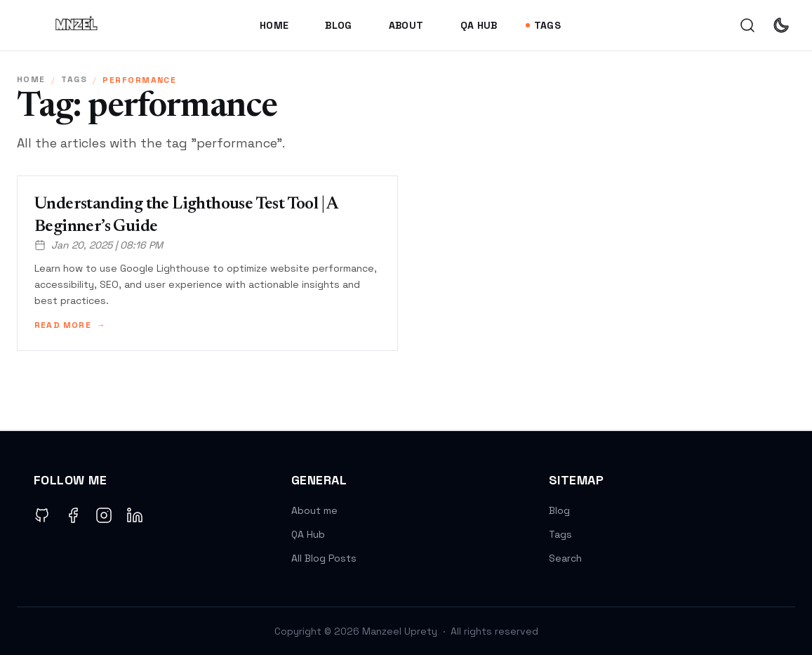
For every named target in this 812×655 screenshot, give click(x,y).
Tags (543, 25)
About (406, 25)
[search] (747, 25)
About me (314, 510)
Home (274, 25)
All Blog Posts (324, 558)
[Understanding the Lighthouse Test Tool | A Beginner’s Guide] (207, 263)
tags (74, 79)
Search (565, 558)
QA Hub (479, 25)
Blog (338, 25)
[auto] (781, 25)
